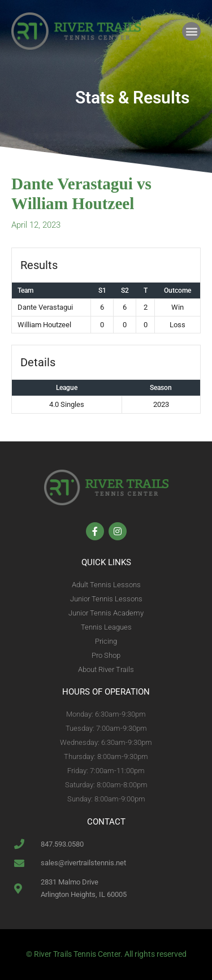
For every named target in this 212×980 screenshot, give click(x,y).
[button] (191, 31)
